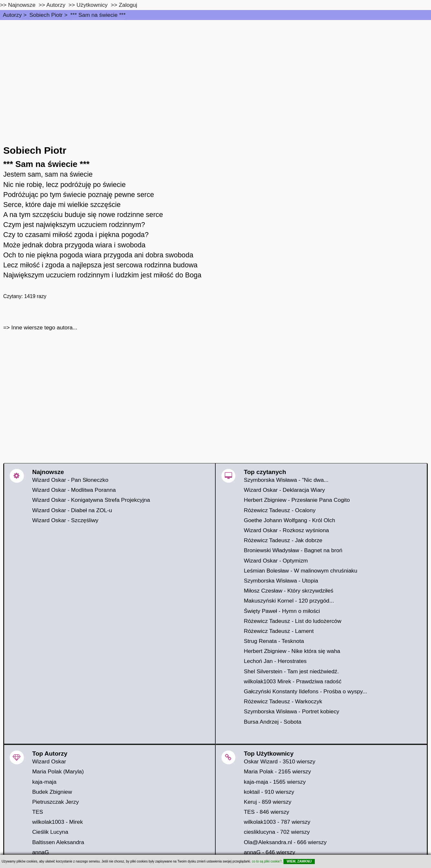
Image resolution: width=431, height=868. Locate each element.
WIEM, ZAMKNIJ (299, 861)
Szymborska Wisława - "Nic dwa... (286, 480)
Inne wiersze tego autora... (44, 327)
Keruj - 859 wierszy (267, 802)
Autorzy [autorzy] (56, 5)
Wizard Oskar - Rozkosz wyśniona (286, 530)
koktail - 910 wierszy (269, 792)
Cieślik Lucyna (50, 832)
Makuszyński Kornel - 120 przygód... (289, 601)
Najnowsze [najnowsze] (22, 5)
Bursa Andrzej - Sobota (272, 722)
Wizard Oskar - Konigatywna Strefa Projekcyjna (91, 500)
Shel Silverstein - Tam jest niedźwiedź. (291, 671)
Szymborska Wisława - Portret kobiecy (292, 711)
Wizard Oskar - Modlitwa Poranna (74, 490)
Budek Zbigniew (52, 792)
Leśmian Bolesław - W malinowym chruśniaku (301, 571)
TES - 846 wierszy (267, 812)
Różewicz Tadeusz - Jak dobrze (283, 540)
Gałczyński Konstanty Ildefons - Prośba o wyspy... (305, 691)
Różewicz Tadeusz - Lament (279, 631)
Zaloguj (128, 5)
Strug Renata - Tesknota (274, 641)
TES (38, 812)
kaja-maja (44, 782)
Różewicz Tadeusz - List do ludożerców (292, 621)
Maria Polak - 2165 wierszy (277, 771)
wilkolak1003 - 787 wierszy (277, 822)
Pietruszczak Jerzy (56, 802)
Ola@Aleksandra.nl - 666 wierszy (285, 842)
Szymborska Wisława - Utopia (281, 581)
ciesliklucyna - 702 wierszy (277, 832)
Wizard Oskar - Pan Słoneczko (70, 480)
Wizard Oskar (49, 761)
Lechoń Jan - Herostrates (275, 661)
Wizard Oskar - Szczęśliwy (65, 520)
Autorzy (12, 15)
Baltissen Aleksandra (58, 842)
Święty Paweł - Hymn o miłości (282, 611)
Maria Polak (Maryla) (58, 771)
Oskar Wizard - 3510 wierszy (279, 761)
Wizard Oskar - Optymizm (276, 561)
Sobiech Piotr (46, 15)
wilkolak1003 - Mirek (58, 822)
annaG (41, 852)
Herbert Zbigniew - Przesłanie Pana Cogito (297, 500)
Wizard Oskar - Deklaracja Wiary (284, 490)
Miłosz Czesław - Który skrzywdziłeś (288, 591)
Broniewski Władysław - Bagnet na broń (293, 550)
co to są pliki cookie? (267, 861)
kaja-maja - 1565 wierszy (275, 782)
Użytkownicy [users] (92, 5)
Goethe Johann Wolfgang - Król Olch (289, 520)
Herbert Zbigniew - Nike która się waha (292, 651)
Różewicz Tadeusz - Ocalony (280, 510)
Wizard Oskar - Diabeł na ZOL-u (72, 510)
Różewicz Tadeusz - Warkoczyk (283, 701)
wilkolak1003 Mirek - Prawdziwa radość (292, 681)
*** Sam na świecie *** (98, 15)
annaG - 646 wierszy (269, 852)
